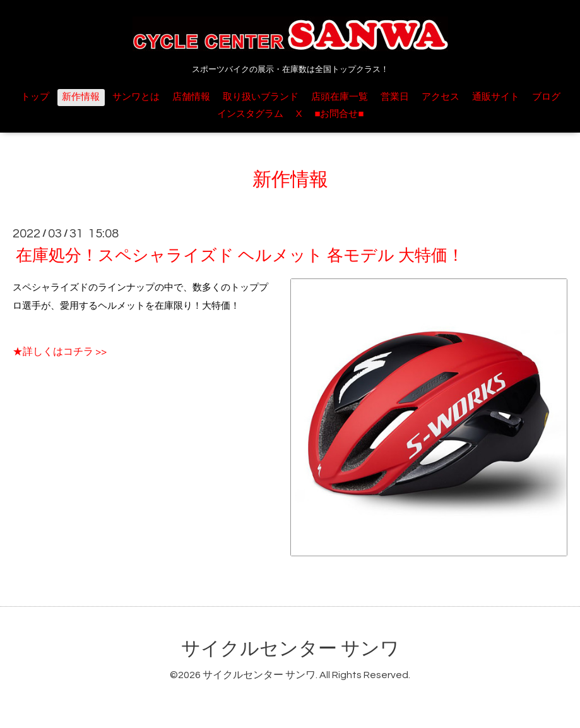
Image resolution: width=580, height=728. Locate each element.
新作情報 (81, 97)
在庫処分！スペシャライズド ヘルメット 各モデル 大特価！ (240, 256)
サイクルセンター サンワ (290, 649)
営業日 (395, 97)
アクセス (441, 97)
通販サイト (496, 97)
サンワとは (136, 97)
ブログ (546, 97)
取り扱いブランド (261, 97)
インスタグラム (250, 114)
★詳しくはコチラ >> (60, 352)
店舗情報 (191, 97)
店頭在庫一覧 (340, 97)
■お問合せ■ (339, 114)
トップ (35, 97)
